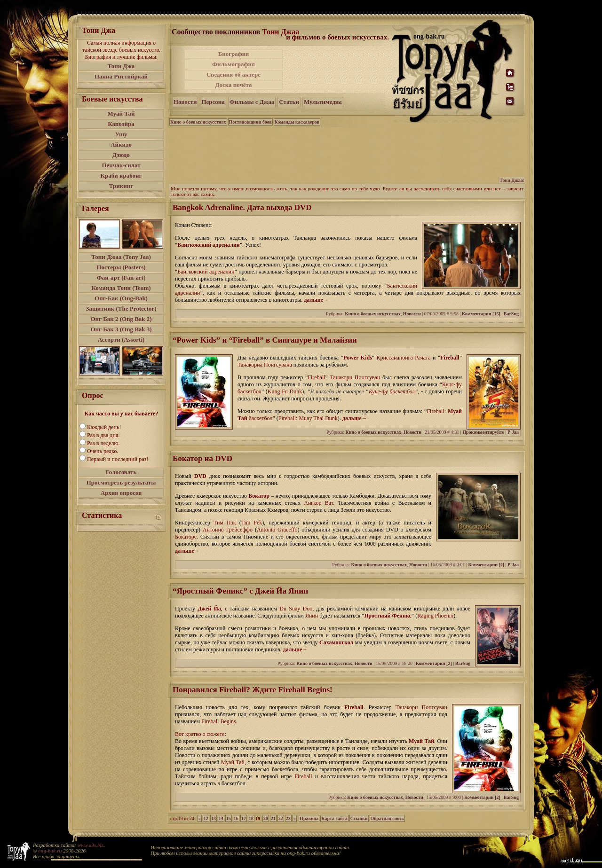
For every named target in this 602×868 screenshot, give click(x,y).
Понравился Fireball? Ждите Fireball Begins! (253, 690)
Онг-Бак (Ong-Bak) (121, 298)
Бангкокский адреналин (208, 245)
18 (251, 818)
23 (288, 818)
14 (221, 818)
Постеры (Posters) (121, 267)
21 (273, 818)
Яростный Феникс (388, 616)
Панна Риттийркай (121, 76)
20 (266, 818)
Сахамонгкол (336, 642)
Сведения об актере (234, 74)
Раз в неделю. (103, 443)
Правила (309, 818)
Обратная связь (387, 818)
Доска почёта (233, 85)
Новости (185, 102)
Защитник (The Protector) (121, 309)
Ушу (121, 134)
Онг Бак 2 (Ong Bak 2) (121, 319)
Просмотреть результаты (121, 482)
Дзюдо (121, 155)
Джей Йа (209, 609)
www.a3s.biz (91, 845)
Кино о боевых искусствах (198, 122)
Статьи (289, 102)
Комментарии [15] (481, 314)
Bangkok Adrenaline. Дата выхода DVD (242, 207)
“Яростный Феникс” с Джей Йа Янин (240, 591)
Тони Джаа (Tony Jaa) (121, 257)
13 (214, 818)
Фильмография (234, 64)
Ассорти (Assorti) (121, 340)
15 (229, 818)
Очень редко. (103, 451)
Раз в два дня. (103, 435)
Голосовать (121, 472)
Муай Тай (121, 113)
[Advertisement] (338, 70)
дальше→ (316, 300)
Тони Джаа (281, 32)
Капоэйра (121, 124)
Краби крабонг (121, 176)
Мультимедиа (323, 102)
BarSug (511, 314)
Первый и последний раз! (118, 459)
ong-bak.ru (50, 851)
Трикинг (121, 186)
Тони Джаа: (512, 180)
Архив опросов (121, 493)
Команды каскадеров (297, 122)
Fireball (450, 358)
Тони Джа (121, 66)
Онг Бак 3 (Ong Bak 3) (121, 329)
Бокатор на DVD (202, 458)
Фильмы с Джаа (252, 102)
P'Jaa (513, 432)
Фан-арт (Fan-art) (121, 278)
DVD (200, 476)
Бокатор (259, 496)
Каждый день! (104, 427)
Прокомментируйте (483, 432)
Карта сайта (334, 818)
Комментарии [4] (486, 565)
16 (236, 818)
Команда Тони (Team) (121, 288)
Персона (213, 102)
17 (244, 818)
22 (281, 818)
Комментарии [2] (434, 663)
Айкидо (121, 145)
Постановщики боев (250, 122)
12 (206, 818)
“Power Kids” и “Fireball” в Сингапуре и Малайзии (265, 340)
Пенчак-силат (121, 165)
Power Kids (358, 358)
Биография (234, 54)
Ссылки (359, 818)
